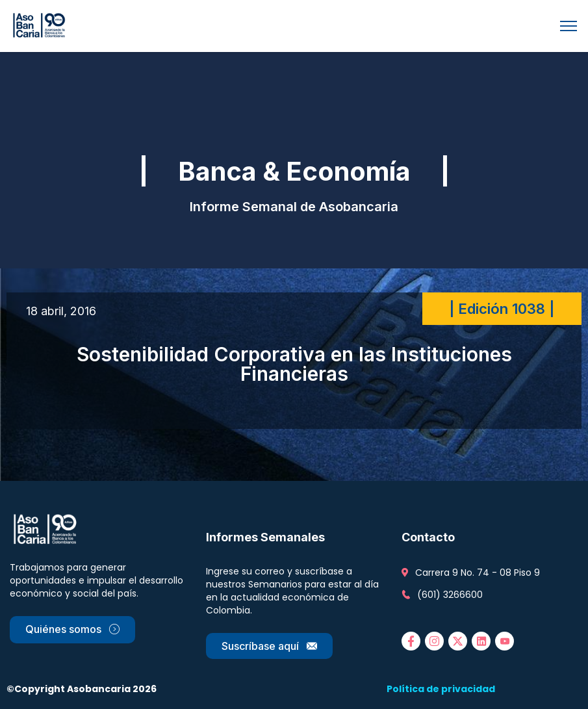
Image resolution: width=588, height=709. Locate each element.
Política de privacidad (441, 689)
